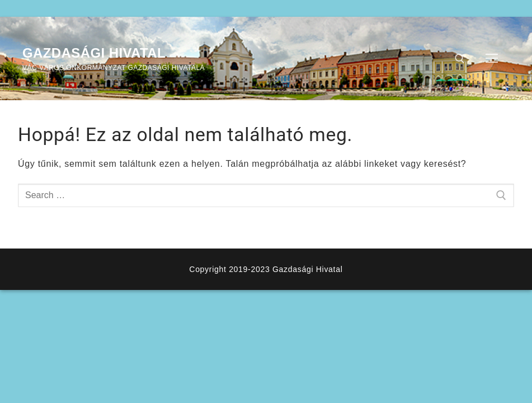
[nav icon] (492, 59)
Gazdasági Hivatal (94, 53)
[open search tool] (460, 59)
